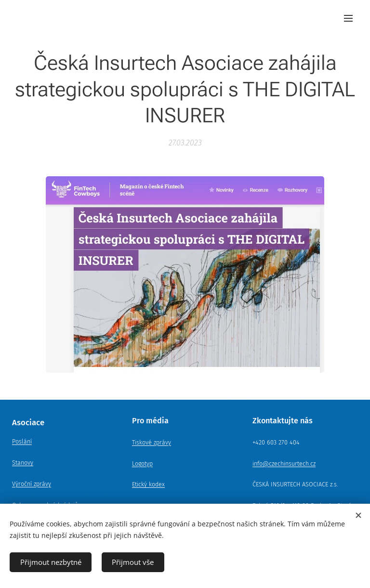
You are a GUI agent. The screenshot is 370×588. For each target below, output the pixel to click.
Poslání (22, 441)
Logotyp (142, 464)
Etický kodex (148, 484)
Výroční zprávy (32, 484)
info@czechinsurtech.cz (284, 464)
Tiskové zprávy (152, 442)
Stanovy (23, 463)
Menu (348, 18)
